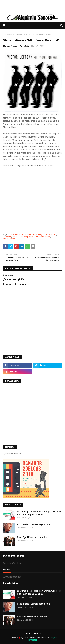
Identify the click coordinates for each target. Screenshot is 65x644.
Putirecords (39, 237)
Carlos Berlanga (16, 235)
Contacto (37, 633)
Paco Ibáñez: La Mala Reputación (33, 524)
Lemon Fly (7, 237)
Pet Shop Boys (27, 237)
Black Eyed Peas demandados (32, 537)
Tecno (48, 237)
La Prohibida (51, 235)
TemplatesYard (30, 638)
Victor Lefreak (15, 35)
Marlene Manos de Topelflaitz (16, 46)
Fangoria (41, 235)
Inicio (5, 35)
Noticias (16, 237)
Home (28, 633)
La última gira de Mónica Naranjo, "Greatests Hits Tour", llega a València (39, 513)
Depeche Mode (30, 235)
